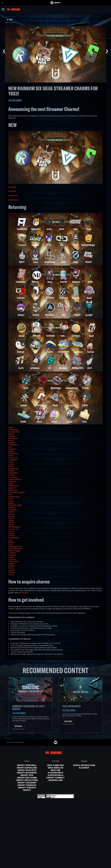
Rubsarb (12, 508)
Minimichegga (14, 551)
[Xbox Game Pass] (55, 765)
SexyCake (13, 510)
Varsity (11, 525)
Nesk (10, 495)
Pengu (11, 501)
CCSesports (13, 445)
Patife (11, 499)
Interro (11, 456)
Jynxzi (11, 462)
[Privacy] (55, 858)
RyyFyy (11, 542)
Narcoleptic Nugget (17, 492)
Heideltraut (13, 454)
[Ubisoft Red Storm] (27, 778)
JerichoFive (13, 458)
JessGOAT (13, 460)
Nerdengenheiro (15, 546)
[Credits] (27, 790)
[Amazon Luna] (55, 780)
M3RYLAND (13, 486)
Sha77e (11, 512)
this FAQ (24, 593)
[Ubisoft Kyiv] (27, 775)
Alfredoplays (14, 430)
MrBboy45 (13, 490)
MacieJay (12, 482)
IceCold (11, 570)
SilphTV (12, 518)
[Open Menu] (3, 10)
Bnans (11, 441)
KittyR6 (11, 471)
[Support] (55, 850)
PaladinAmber (14, 497)
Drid (10, 447)
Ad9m (11, 428)
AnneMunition (14, 432)
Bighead (12, 436)
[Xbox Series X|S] (55, 768)
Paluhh (11, 557)
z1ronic (11, 531)
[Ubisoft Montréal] (27, 765)
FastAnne (12, 449)
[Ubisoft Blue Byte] (27, 770)
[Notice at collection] (55, 864)
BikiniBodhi (13, 438)
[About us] (55, 845)
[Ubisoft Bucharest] (27, 773)
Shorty (11, 514)
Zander (11, 534)
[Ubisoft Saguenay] (27, 783)
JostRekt (12, 553)
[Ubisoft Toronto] (27, 788)
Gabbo (11, 451)
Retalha (12, 566)
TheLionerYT (14, 562)
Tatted (11, 521)
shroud (11, 516)
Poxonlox (12, 559)
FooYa (11, 568)
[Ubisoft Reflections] (27, 780)
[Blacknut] (84, 768)
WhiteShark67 (14, 527)
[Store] (55, 839)
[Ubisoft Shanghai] (27, 785)
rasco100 (12, 191)
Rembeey (12, 187)
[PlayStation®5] (55, 773)
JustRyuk (12, 555)
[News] (55, 848)
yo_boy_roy (13, 529)
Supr (10, 540)
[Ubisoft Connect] (55, 842)
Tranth (11, 523)
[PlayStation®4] (55, 775)
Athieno (12, 572)
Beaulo (11, 434)
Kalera (11, 466)
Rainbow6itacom (15, 549)
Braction (12, 443)
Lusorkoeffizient (15, 479)
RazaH (11, 503)
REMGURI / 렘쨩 (15, 505)
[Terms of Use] (55, 861)
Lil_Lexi (12, 475)
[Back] (10, 20)
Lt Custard (13, 477)
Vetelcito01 (13, 196)
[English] (55, 822)
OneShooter (13, 200)
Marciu (11, 575)
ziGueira (12, 536)
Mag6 (11, 484)
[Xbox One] (55, 770)
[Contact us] (55, 855)
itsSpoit (12, 564)
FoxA (10, 544)
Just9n (11, 464)
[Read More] (18, 726)
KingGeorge (13, 469)
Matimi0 (12, 488)
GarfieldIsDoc (14, 538)
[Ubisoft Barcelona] (27, 768)
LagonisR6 (13, 473)
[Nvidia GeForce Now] (84, 765)
